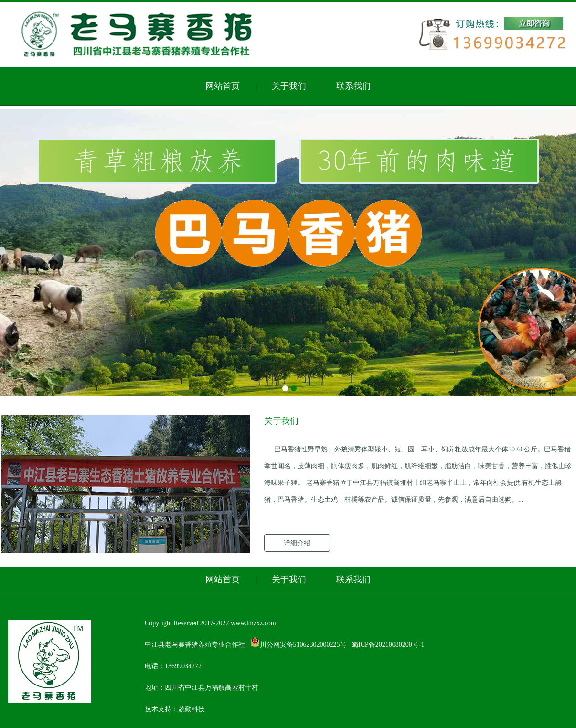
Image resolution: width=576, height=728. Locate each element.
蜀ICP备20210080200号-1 (388, 645)
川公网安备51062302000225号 (299, 645)
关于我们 (289, 86)
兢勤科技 (192, 709)
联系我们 (353, 86)
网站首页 (223, 86)
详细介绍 (297, 543)
